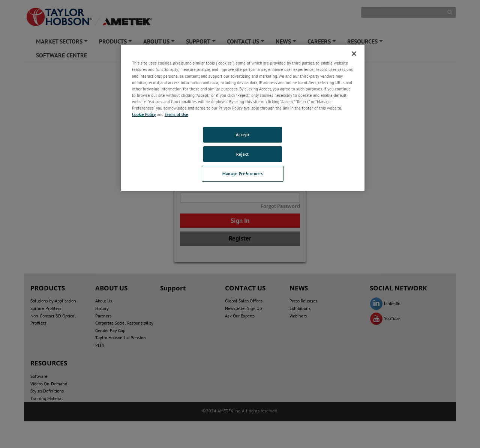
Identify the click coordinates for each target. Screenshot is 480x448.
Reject (242, 154)
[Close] (354, 54)
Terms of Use (176, 114)
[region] (243, 118)
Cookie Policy (144, 114)
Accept (243, 135)
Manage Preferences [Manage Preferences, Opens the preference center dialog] (243, 174)
